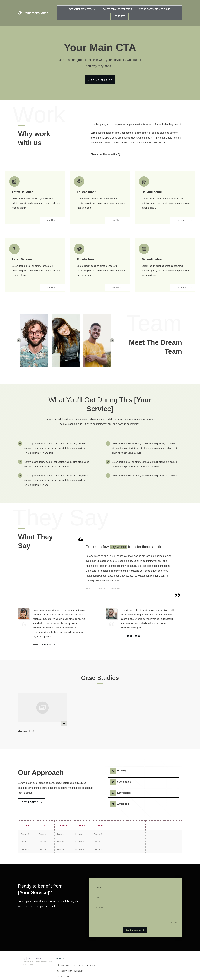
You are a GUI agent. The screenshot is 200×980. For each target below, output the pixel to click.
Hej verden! (26, 728)
